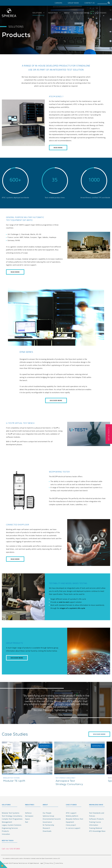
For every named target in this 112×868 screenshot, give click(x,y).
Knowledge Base (81, 13)
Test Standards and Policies (97, 814)
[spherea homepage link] (9, 13)
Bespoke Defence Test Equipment (75, 820)
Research (46, 828)
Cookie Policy (59, 863)
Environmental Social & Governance (52, 820)
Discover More (56, 400)
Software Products (96, 819)
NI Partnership (48, 825)
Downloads (47, 831)
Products (5, 831)
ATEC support (71, 813)
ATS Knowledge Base (97, 831)
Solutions (37, 13)
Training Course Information (95, 824)
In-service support (73, 828)
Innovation (6, 834)
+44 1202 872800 (13, 849)
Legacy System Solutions (12, 825)
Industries (53, 13)
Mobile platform (72, 816)
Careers (59, 3)
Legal (42, 863)
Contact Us (90, 3)
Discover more (17, 658)
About (67, 13)
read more (58, 148)
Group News (73, 3)
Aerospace (29, 816)
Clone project (71, 825)
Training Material (96, 828)
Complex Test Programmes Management (12, 820)
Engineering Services (10, 828)
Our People (47, 813)
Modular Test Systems (11, 813)
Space (27, 819)
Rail (27, 822)
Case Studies (101, 13)
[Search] (102, 3)
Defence (28, 813)
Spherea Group (48, 816)
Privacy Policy (49, 863)
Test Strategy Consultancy (12, 816)
